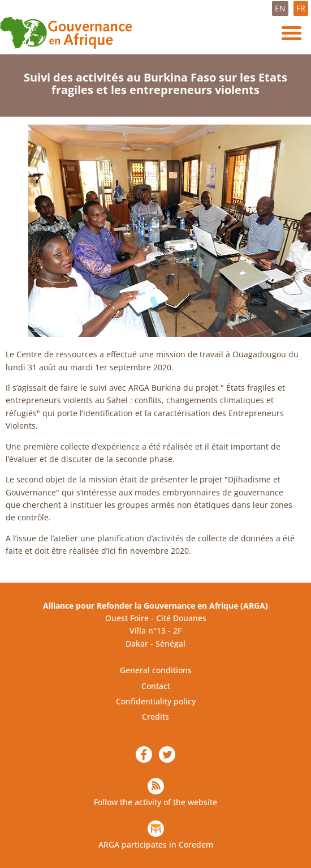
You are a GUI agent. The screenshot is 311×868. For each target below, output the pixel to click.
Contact (156, 686)
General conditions (156, 670)
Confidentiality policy (156, 701)
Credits (155, 717)
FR (301, 8)
